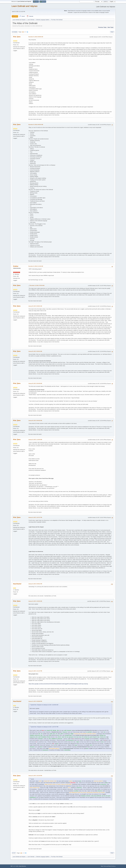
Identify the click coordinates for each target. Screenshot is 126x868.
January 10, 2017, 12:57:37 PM (35, 517)
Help (102, 866)
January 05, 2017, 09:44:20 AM (35, 420)
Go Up (14, 853)
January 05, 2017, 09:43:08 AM (35, 383)
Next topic (111, 27)
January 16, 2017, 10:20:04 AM (35, 601)
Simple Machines (22, 866)
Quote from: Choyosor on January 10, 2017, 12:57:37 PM (45, 727)
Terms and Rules (107, 866)
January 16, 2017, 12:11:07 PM (35, 671)
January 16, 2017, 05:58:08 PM (35, 701)
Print (112, 32)
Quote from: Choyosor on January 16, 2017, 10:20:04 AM (45, 705)
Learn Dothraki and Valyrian (24, 6)
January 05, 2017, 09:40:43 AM (35, 351)
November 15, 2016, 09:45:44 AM (36, 125)
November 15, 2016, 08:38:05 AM (36, 37)
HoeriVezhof (17, 584)
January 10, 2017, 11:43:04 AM (35, 440)
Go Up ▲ (114, 866)
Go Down (15, 32)
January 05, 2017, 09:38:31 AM (35, 306)
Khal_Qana (17, 37)
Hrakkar (16, 266)
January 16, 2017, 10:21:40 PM (35, 776)
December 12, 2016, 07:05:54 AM (37, 285)
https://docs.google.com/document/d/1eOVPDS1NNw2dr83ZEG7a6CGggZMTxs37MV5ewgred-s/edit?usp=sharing (58, 684)
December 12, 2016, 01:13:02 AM (36, 266)
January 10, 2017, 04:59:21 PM (35, 584)
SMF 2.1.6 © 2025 (14, 866)
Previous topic (102, 27)
